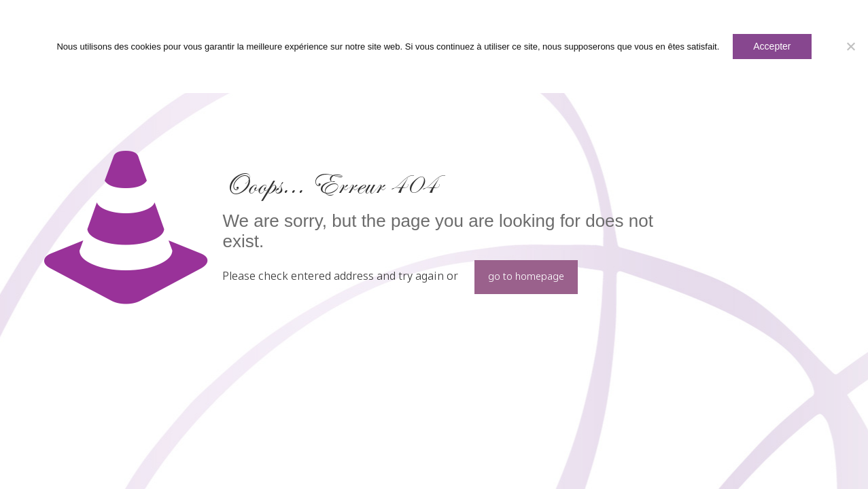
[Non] (851, 46)
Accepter (772, 46)
